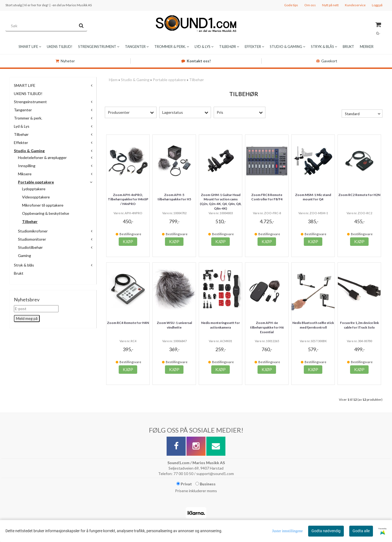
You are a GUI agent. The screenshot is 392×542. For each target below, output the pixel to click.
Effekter (21, 143)
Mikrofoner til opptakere (43, 205)
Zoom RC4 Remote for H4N (128, 323)
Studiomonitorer (32, 239)
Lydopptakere (34, 189)
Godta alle (361, 531)
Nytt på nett (330, 5)
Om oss (310, 5)
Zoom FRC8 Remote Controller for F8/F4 (267, 197)
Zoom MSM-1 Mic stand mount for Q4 (313, 197)
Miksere (25, 174)
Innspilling (27, 166)
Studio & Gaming (29, 151)
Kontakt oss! (196, 61)
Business (206, 484)
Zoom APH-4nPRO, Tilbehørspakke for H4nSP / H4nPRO (128, 199)
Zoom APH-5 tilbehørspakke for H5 (174, 197)
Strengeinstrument (30, 102)
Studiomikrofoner (33, 231)
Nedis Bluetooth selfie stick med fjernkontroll (313, 325)
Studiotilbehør (30, 247)
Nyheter (65, 61)
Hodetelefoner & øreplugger (42, 157)
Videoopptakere (36, 197)
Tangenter (23, 110)
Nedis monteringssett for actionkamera (220, 325)
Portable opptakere (36, 182)
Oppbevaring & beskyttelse (46, 213)
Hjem (113, 80)
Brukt (19, 273)
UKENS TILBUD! (28, 94)
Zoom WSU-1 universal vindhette (174, 325)
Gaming (24, 255)
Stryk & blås (24, 265)
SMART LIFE (25, 85)
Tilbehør (21, 134)
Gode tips (291, 5)
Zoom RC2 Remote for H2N (359, 195)
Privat (184, 484)
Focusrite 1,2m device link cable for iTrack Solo (359, 325)
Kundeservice (355, 5)
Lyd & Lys (22, 126)
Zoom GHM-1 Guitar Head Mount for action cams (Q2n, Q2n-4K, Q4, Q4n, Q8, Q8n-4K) (221, 202)
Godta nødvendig (326, 531)
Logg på (377, 5)
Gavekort (327, 61)
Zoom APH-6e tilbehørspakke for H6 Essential (267, 327)
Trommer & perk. (28, 118)
